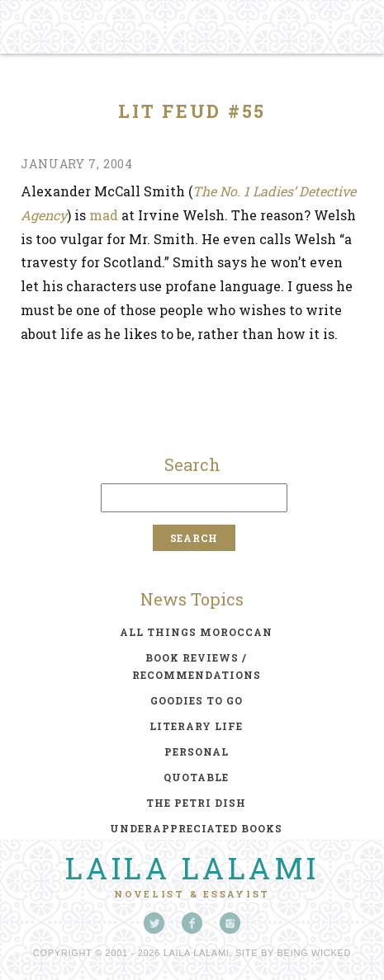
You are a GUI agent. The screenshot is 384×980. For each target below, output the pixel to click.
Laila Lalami (192, 868)
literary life (196, 726)
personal (197, 751)
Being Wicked (315, 953)
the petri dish (196, 803)
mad (104, 215)
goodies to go (197, 700)
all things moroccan (196, 632)
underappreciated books (196, 828)
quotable (196, 777)
